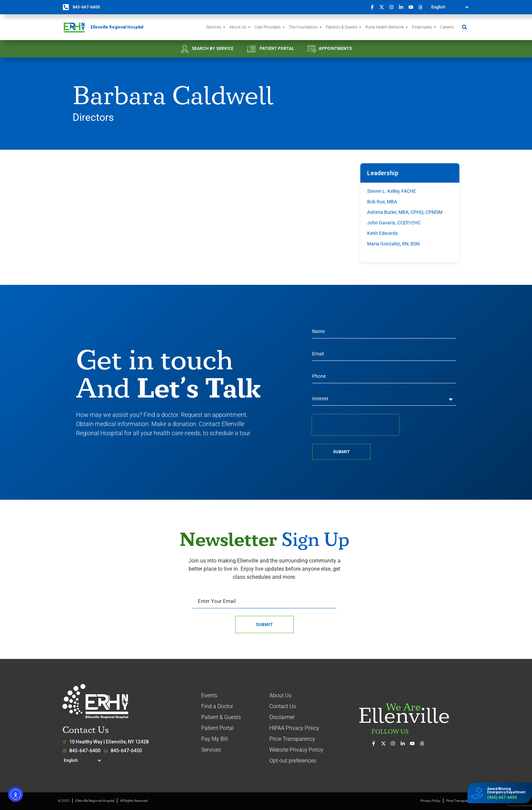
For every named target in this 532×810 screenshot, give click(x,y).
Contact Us (283, 706)
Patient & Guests (221, 717)
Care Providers (270, 27)
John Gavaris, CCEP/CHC (394, 223)
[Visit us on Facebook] (374, 7)
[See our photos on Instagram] (393, 7)
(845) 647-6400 (502, 797)
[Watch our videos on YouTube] (413, 7)
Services (216, 27)
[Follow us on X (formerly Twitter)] (384, 7)
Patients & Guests (344, 27)
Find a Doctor (217, 706)
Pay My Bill (215, 739)
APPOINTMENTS (335, 49)
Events (209, 695)
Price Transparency (292, 739)
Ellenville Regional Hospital (117, 27)
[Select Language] (450, 7)
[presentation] (356, 425)
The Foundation (306, 27)
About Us (240, 27)
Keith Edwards (382, 233)
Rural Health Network (387, 27)
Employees (424, 27)
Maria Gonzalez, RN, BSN (393, 244)
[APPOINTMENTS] (312, 49)
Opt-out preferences (293, 761)
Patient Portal (217, 728)
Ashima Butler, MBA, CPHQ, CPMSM (405, 212)
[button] (464, 27)
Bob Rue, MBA (382, 202)
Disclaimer (282, 717)
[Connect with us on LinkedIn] (403, 7)
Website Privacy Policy (296, 750)
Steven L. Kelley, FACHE (392, 191)
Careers (447, 27)
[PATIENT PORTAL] (251, 49)
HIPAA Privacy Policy (294, 728)
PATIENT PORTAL (277, 49)
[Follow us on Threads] (422, 7)
